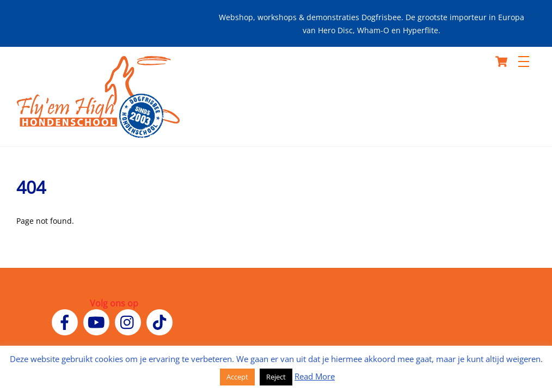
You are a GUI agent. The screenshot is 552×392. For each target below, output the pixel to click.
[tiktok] (161, 321)
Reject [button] (276, 377)
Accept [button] (237, 377)
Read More (315, 376)
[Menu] (524, 62)
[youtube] (98, 321)
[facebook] (67, 321)
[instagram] (130, 321)
